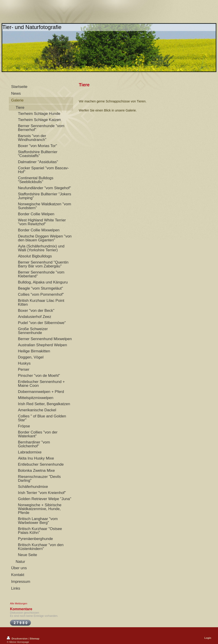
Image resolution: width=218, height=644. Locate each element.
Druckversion (17, 639)
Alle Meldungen (19, 603)
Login (208, 638)
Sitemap (34, 639)
